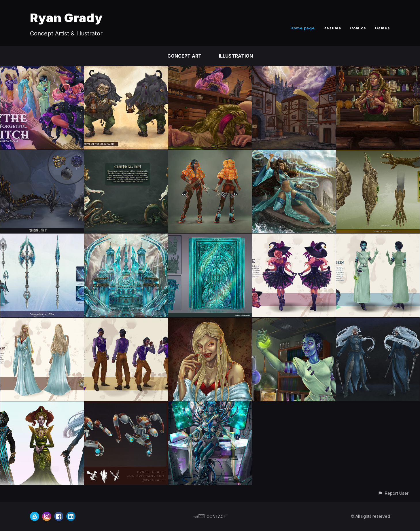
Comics (358, 28)
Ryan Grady (66, 18)
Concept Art (185, 56)
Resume (332, 28)
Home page (303, 28)
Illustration (236, 56)
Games (382, 28)
